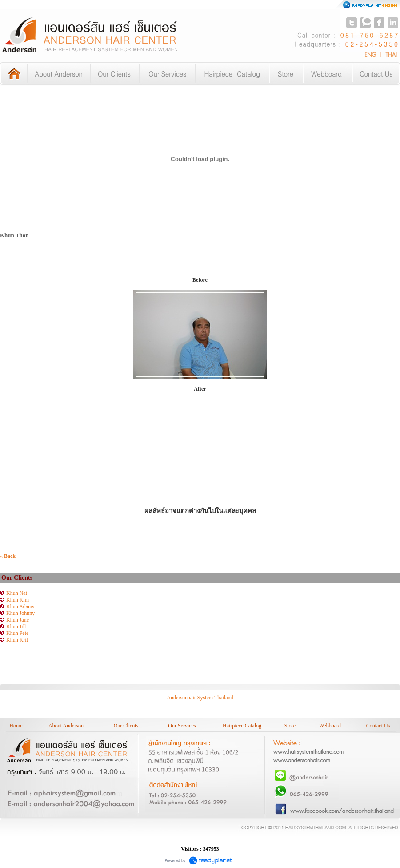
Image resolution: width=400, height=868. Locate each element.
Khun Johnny (20, 613)
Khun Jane (18, 620)
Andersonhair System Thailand (200, 698)
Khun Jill (16, 626)
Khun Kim (18, 600)
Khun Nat (17, 593)
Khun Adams (20, 606)
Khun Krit (17, 640)
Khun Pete (17, 633)
